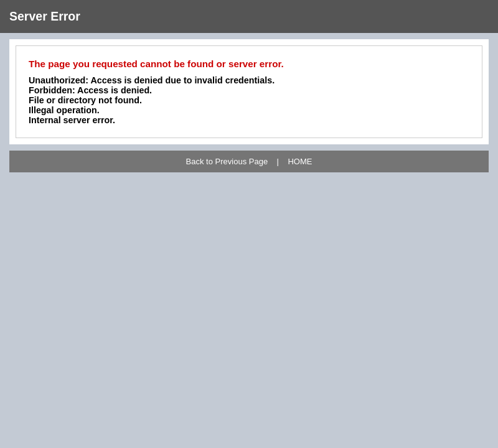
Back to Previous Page (227, 161)
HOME (300, 161)
